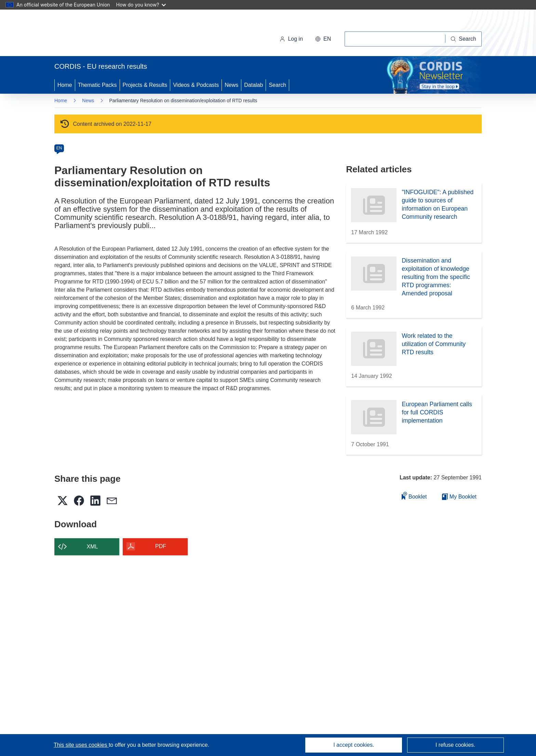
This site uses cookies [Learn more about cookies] (81, 745)
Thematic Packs (97, 85)
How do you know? (141, 5)
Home (65, 85)
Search (277, 85)
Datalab (253, 85)
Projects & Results (145, 85)
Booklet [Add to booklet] (414, 496)
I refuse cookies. (455, 745)
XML (92, 547)
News (231, 85)
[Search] (464, 39)
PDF (161, 546)
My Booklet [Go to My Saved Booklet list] (459, 497)
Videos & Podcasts (196, 85)
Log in (291, 39)
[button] (323, 39)
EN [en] (59, 148)
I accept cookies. (354, 745)
